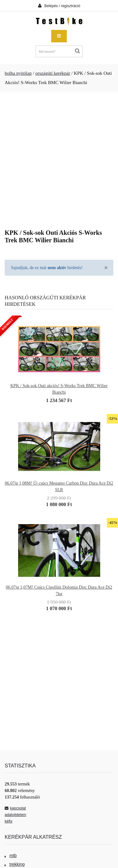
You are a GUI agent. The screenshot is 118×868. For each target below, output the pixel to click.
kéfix (9, 821)
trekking (15, 864)
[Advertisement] (59, 158)
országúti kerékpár (53, 73)
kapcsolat (15, 808)
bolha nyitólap (18, 73)
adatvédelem (15, 815)
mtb (11, 856)
